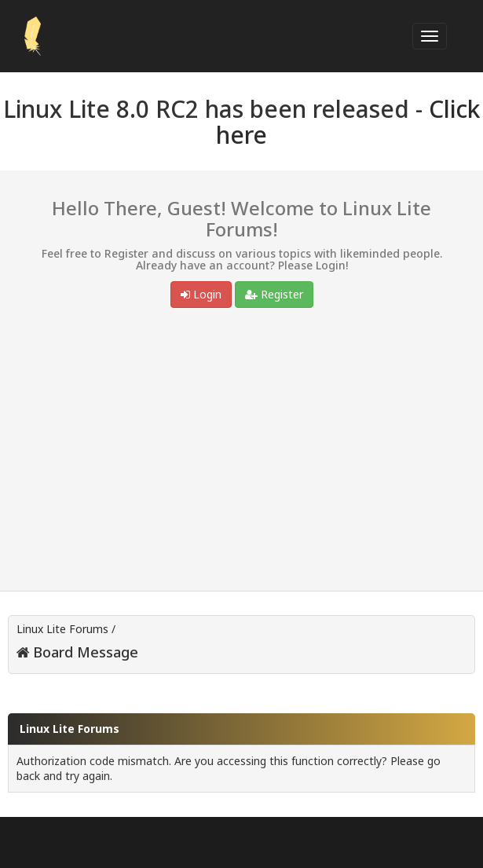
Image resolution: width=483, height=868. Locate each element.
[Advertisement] (242, 453)
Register (274, 294)
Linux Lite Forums (62, 629)
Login (201, 294)
